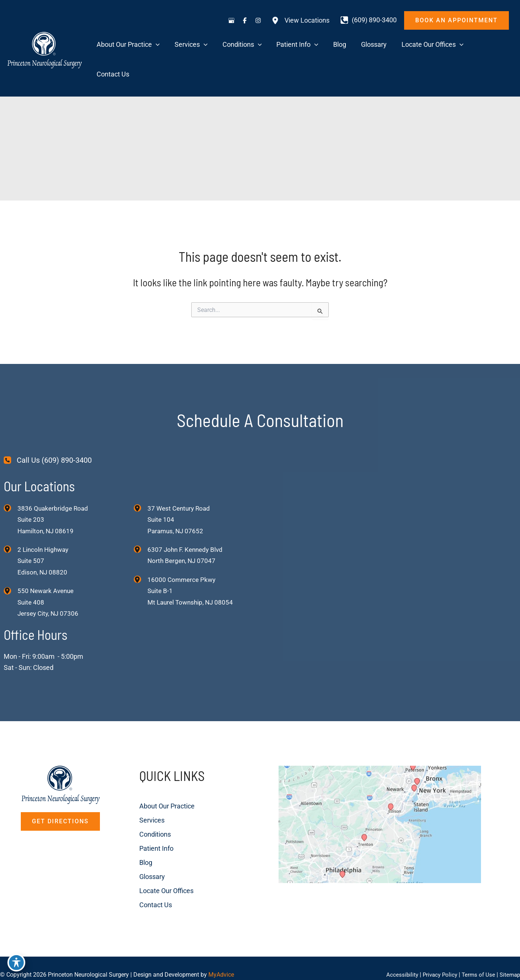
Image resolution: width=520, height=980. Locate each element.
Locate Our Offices (158, 864)
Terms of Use (476, 961)
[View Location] (11, 479)
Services (144, 794)
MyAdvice (221, 961)
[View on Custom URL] (391, 818)
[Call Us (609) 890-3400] (48, 432)
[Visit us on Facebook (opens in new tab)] (245, 20)
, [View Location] (44, 533)
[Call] (369, 20)
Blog (138, 836)
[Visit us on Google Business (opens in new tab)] (231, 20)
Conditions (147, 808)
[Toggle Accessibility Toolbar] (16, 964)
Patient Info (148, 822)
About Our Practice (159, 780)
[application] (206, 45)
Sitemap (509, 961)
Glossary (144, 850)
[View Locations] (300, 20)
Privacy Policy (436, 961)
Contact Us (147, 878)
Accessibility (397, 961)
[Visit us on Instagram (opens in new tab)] (258, 20)
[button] (456, 20)
